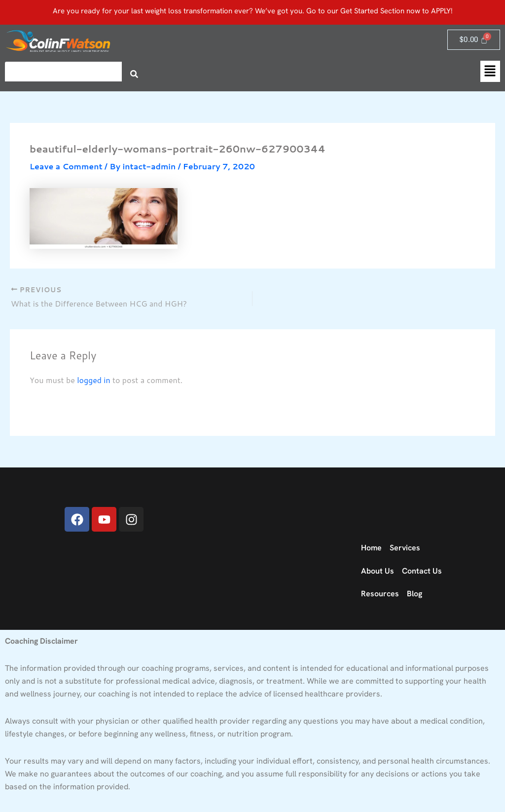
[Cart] (474, 40)
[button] (490, 71)
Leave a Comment (66, 166)
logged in (94, 379)
